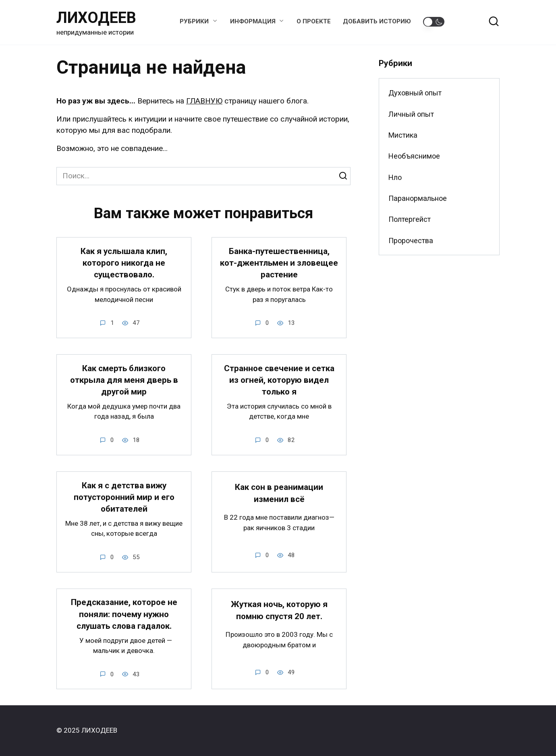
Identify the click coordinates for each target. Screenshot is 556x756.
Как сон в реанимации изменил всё (279, 493)
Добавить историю (377, 21)
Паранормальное (418, 198)
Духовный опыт (415, 93)
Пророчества (411, 241)
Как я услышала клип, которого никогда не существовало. (124, 263)
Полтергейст (410, 219)
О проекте (314, 21)
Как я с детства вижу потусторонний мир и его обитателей (124, 497)
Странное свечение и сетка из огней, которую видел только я (279, 380)
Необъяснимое (414, 156)
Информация (253, 21)
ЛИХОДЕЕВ (96, 18)
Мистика (403, 135)
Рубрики (194, 21)
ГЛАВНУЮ (204, 101)
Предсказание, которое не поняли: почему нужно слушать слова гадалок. (124, 615)
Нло (395, 177)
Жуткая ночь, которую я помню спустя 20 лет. (279, 610)
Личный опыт (411, 114)
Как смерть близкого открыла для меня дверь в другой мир (124, 380)
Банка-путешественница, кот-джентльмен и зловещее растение (279, 263)
